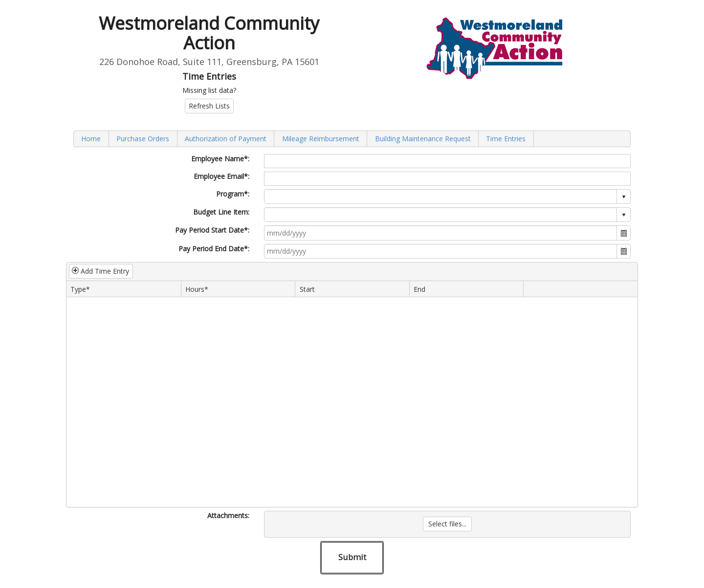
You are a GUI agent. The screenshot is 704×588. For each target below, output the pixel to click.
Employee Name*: (220, 159)
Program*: (233, 194)
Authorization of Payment (226, 139)
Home (91, 139)
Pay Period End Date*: (214, 249)
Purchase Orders (143, 139)
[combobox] (441, 196)
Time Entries (506, 139)
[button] (623, 233)
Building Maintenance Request (423, 139)
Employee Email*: (221, 176)
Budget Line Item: (221, 212)
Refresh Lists (209, 106)
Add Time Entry (100, 271)
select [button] (624, 197)
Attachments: (228, 515)
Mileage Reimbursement (321, 139)
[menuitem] (91, 139)
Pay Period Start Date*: (212, 230)
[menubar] (352, 139)
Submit (352, 557)
